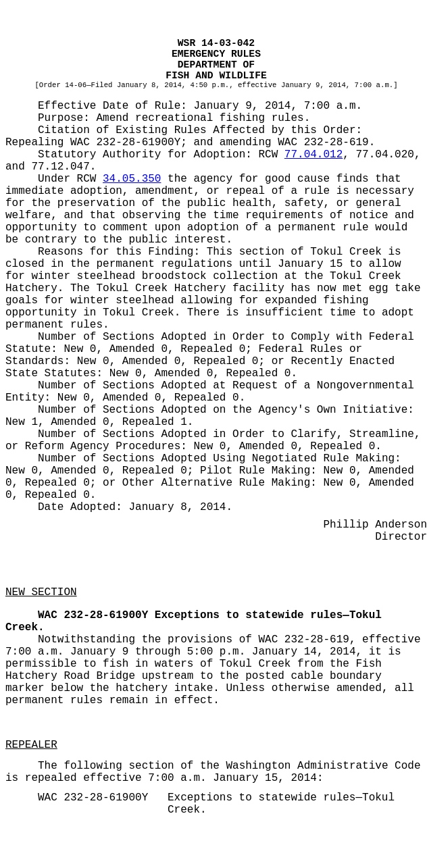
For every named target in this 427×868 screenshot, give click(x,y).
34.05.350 (132, 179)
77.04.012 (313, 155)
